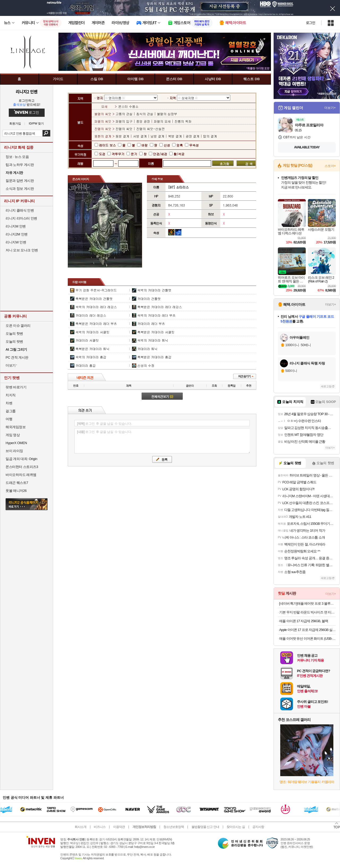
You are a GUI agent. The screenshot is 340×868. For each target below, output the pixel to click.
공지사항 (258, 827)
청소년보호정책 (174, 827)
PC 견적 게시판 (17, 357)
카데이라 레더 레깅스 (91, 315)
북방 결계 (175, 136)
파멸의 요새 (162, 121)
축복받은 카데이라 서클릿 (156, 332)
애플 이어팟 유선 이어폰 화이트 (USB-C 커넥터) (307, 639)
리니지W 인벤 (16, 242)
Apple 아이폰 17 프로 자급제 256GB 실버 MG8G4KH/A (307, 630)
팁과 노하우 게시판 (20, 165)
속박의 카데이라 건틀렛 (154, 290)
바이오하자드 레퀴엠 (21, 475)
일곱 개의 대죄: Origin (21, 459)
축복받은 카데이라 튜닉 (92, 349)
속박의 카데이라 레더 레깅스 (96, 307)
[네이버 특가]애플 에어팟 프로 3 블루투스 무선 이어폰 (307, 603)
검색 (46, 133)
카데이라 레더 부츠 (151, 323)
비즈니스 (100, 827)
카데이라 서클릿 (87, 340)
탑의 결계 (210, 136)
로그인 (311, 23)
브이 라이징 (14, 451)
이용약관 (119, 827)
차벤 (9, 403)
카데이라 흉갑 (86, 365)
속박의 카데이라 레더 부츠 (156, 315)
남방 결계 (158, 136)
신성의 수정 (146, 365)
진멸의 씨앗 (125, 129)
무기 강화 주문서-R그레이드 (96, 290)
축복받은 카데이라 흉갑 (154, 357)
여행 (9, 419)
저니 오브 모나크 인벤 (22, 250)
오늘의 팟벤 (14, 341)
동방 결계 (123, 136)
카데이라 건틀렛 (149, 298)
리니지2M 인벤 (17, 234)
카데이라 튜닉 (147, 349)
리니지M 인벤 (16, 226)
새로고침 (326, 386)
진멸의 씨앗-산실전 (151, 129)
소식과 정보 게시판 (20, 189)
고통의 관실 (125, 114)
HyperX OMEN (16, 443)
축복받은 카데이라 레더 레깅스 (160, 307)
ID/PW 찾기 (37, 124)
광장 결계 (193, 136)
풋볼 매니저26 (16, 491)
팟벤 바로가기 (16, 387)
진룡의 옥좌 (183, 121)
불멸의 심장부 (167, 114)
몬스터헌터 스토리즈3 (22, 467)
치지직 (11, 395)
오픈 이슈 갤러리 (18, 326)
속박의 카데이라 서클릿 (92, 332)
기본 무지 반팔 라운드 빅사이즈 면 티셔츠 (307, 612)
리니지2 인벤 (27, 92)
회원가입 (15, 124)
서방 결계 (140, 136)
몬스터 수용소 (128, 106)
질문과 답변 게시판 (20, 181)
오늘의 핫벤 (14, 334)
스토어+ (330, 166)
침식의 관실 (145, 114)
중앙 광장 (143, 121)
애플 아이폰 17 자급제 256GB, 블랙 (304, 621)
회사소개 (80, 827)
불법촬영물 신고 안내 (205, 827)
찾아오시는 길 (236, 827)
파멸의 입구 (125, 121)
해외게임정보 (16, 427)
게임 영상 (13, 435)
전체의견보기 (162, 396)
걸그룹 (11, 411)
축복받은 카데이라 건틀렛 (94, 298)
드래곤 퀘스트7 (17, 483)
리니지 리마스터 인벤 (21, 218)
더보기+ (330, 108)
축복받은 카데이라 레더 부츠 (96, 323)
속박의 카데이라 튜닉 (153, 340)
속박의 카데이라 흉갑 (91, 357)
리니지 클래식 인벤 (20, 210)
